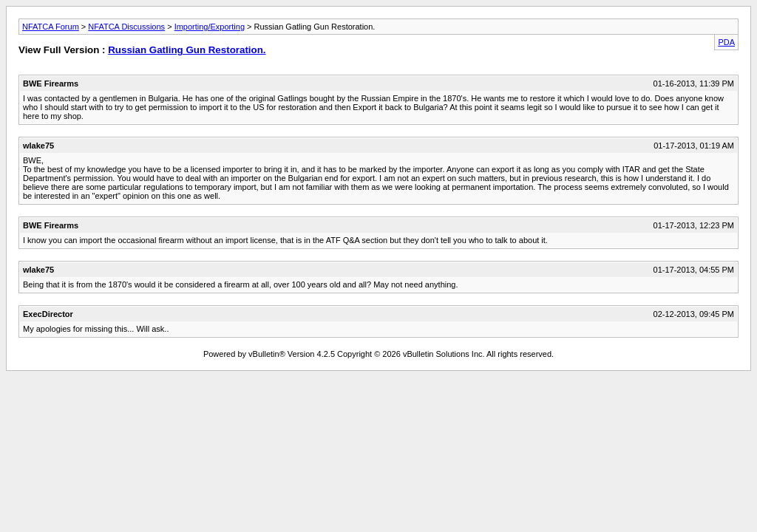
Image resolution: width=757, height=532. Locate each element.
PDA (726, 42)
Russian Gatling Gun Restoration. (187, 50)
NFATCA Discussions (126, 27)
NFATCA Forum (51, 27)
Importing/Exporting (210, 27)
